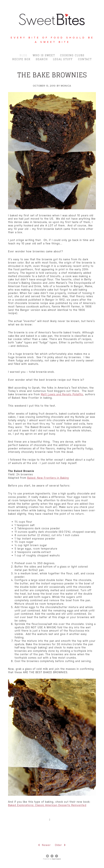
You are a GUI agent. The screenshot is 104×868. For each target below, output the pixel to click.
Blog (23, 55)
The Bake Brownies (52, 75)
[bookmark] (52, 19)
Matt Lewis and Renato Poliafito (62, 394)
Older (61, 845)
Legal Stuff (63, 59)
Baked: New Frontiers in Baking (48, 478)
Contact (85, 59)
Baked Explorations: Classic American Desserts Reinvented (47, 805)
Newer (44, 845)
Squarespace (56, 859)
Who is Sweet (44, 55)
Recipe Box (21, 59)
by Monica (64, 86)
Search (42, 59)
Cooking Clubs (72, 55)
